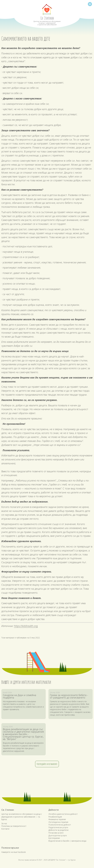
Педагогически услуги (58, 827)
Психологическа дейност (60, 825)
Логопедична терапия (58, 822)
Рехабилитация (55, 817)
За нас (4, 823)
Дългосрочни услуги (58, 835)
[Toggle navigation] (90, 4)
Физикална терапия (57, 819)
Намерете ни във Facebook (14, 852)
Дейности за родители (58, 830)
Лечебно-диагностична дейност (63, 814)
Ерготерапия (54, 838)
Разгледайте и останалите (47, 764)
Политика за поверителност (14, 826)
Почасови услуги (56, 833)
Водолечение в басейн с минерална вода (67, 841)
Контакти (5, 829)
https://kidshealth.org (26, 626)
